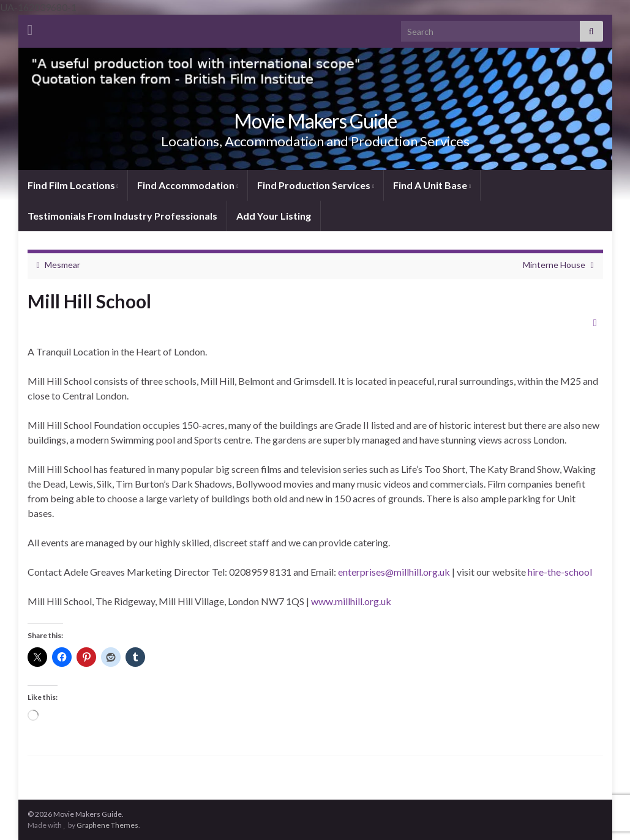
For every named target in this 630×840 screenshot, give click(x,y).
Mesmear (62, 265)
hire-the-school (560, 572)
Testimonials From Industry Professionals (122, 216)
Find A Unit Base (432, 185)
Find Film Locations (73, 185)
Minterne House (554, 265)
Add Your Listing (274, 216)
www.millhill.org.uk (351, 601)
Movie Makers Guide (315, 121)
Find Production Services (316, 185)
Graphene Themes (107, 825)
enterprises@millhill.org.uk (394, 572)
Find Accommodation (188, 185)
